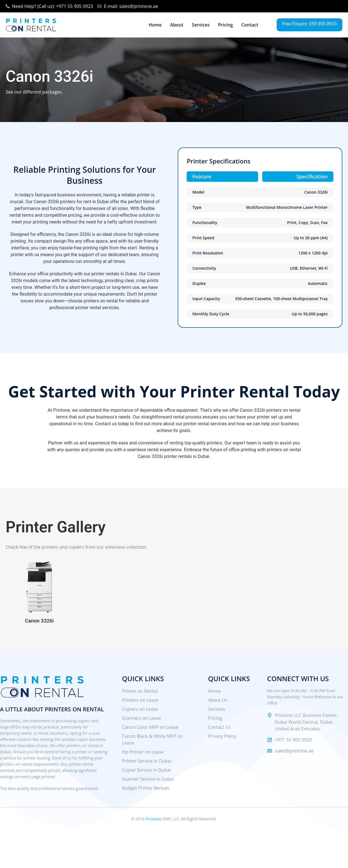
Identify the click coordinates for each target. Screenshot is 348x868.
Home (155, 25)
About (177, 25)
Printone (153, 819)
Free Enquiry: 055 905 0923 (310, 24)
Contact (250, 25)
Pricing (225, 25)
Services (201, 25)
